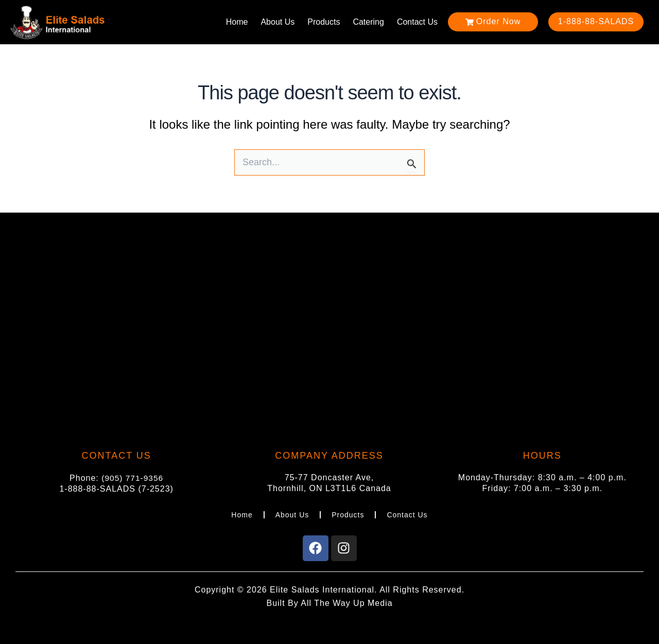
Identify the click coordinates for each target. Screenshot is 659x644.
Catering (368, 22)
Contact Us (417, 22)
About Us (278, 22)
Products (324, 22)
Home (237, 22)
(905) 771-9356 (133, 477)
